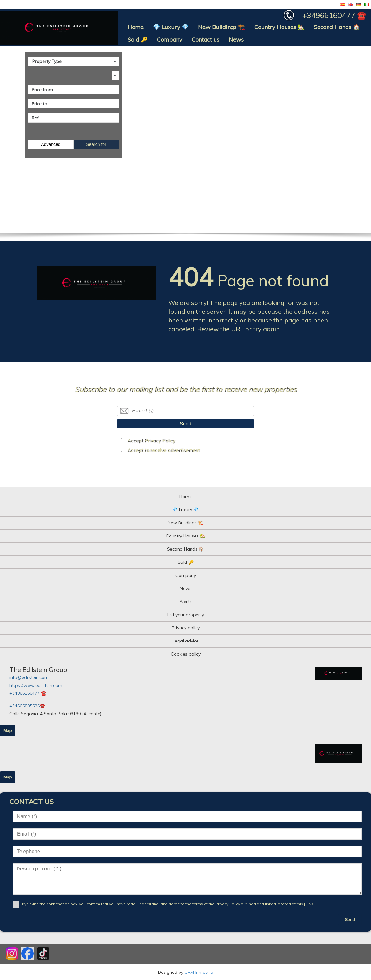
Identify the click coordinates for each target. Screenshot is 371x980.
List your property (186, 615)
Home (136, 27)
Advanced (51, 144)
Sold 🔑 (138, 40)
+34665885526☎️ (27, 706)
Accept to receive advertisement (164, 450)
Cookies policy (186, 654)
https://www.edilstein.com (36, 685)
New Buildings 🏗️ (221, 27)
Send (185, 424)
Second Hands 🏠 (337, 27)
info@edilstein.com (29, 677)
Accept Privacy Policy (151, 440)
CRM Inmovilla (199, 972)
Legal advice (186, 641)
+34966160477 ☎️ (28, 693)
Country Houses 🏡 (279, 27)
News (236, 40)
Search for (96, 144)
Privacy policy (186, 628)
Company (170, 40)
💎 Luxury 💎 (171, 27)
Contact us (206, 40)
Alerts (186, 602)
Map (8, 730)
